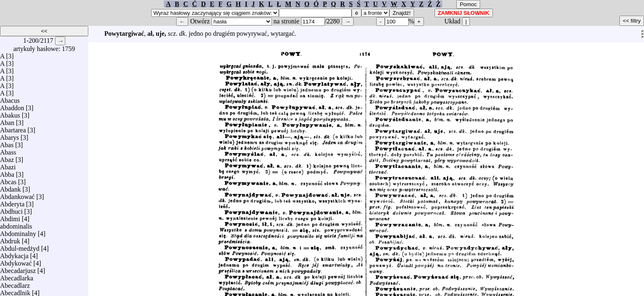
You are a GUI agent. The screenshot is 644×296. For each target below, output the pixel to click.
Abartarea (13, 128)
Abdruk (10, 239)
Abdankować (17, 195)
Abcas (8, 180)
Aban (7, 121)
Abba (7, 172)
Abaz (7, 158)
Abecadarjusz (18, 269)
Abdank (10, 187)
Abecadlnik (15, 291)
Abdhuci (11, 209)
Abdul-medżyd (20, 246)
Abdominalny (18, 232)
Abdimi (10, 217)
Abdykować (16, 261)
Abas (7, 143)
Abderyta (12, 202)
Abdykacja (14, 254)
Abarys (9, 135)
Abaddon (12, 106)
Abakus (10, 113)
